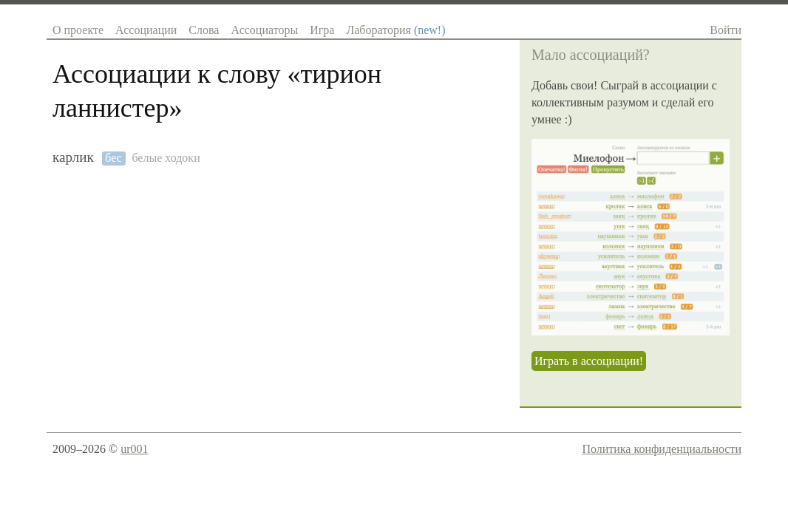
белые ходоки (166, 158)
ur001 (134, 449)
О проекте (78, 30)
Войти (726, 30)
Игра (322, 30)
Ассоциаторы (264, 30)
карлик (73, 157)
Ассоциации (146, 30)
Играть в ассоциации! (589, 361)
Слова (204, 30)
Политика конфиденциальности (662, 449)
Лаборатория (395, 30)
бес (113, 158)
